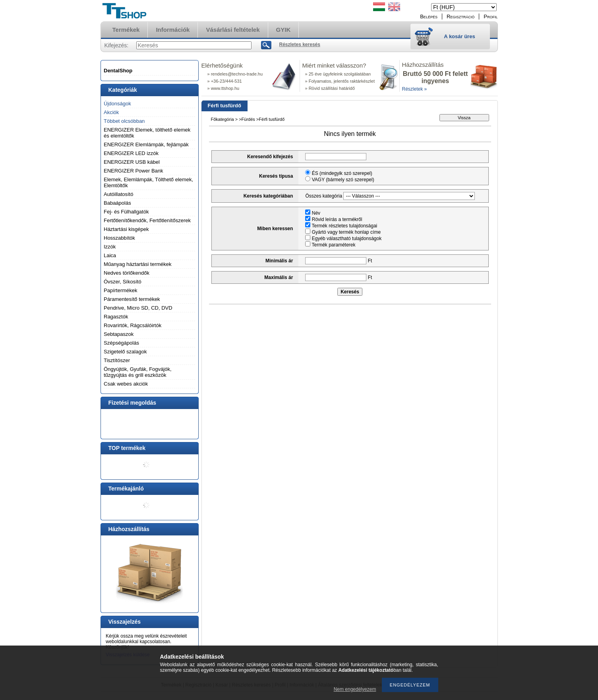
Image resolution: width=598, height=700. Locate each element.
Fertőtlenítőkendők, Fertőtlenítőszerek (147, 220)
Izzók (110, 247)
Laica (110, 255)
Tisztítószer (117, 360)
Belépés (429, 16)
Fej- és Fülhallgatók (126, 212)
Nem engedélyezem (355, 689)
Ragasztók (116, 317)
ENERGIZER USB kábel (132, 162)
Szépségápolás (121, 343)
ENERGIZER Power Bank (134, 171)
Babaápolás (117, 203)
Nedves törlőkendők (127, 273)
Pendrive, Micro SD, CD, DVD (138, 308)
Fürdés (248, 119)
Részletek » (415, 89)
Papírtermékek (121, 290)
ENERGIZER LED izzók (131, 153)
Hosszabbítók (119, 238)
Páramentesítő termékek (132, 299)
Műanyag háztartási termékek (138, 264)
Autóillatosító (118, 194)
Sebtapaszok (119, 334)
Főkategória (223, 119)
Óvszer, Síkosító (123, 282)
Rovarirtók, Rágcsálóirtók (133, 325)
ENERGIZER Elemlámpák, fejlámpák (146, 144)
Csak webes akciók (126, 384)
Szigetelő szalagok (125, 352)
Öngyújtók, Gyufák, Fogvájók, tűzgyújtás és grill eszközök (138, 372)
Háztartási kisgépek (126, 229)
